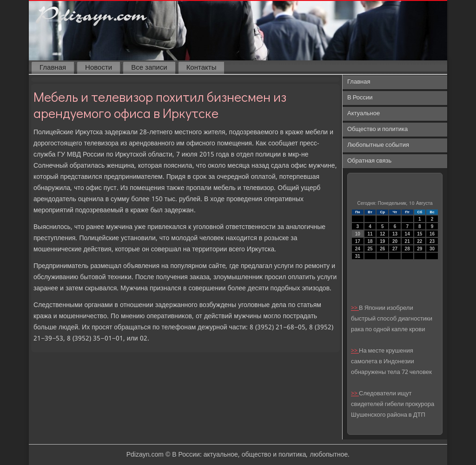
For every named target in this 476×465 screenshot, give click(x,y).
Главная (53, 68)
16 (432, 234)
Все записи (149, 68)
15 (420, 234)
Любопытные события (378, 145)
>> (355, 308)
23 (432, 241)
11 (370, 234)
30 (432, 249)
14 (407, 234)
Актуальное (364, 114)
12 (382, 234)
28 (407, 249)
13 (395, 234)
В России (360, 98)
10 (358, 234)
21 (407, 241)
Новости (99, 68)
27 (395, 249)
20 (395, 241)
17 (358, 241)
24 (358, 249)
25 (370, 249)
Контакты (202, 68)
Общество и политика (377, 129)
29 (420, 249)
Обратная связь (369, 161)
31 (358, 256)
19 (382, 241)
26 (382, 249)
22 (420, 241)
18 (370, 241)
